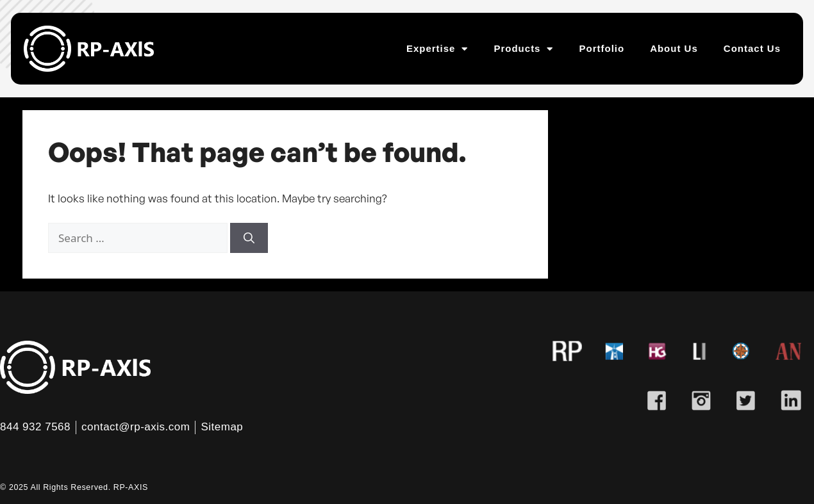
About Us (674, 48)
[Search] (249, 238)
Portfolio (602, 48)
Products (523, 49)
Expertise (437, 49)
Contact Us (752, 48)
